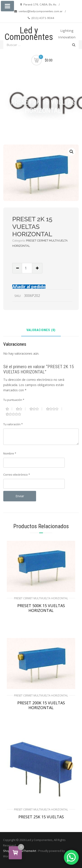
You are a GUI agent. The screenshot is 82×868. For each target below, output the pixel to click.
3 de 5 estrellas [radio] (36, 409)
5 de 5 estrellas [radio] (15, 414)
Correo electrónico (17, 475)
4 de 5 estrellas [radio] (54, 409)
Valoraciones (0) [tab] (41, 330)
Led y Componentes (29, 34)
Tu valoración (13, 424)
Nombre (10, 453)
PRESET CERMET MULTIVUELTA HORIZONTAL (41, 598)
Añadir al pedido (29, 287)
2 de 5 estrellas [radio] (21, 409)
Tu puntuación (14, 400)
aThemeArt (29, 851)
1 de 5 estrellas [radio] (9, 409)
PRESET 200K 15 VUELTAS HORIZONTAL (41, 705)
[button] (72, 152)
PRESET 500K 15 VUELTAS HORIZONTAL (41, 608)
